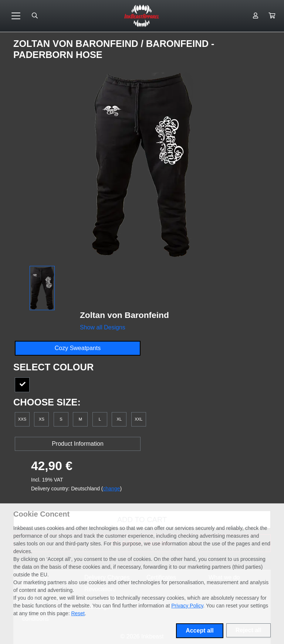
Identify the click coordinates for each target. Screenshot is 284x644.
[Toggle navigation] (16, 16)
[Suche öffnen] (35, 16)
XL (119, 419)
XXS (22, 419)
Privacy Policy (187, 606)
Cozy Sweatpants (78, 348)
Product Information (78, 444)
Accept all (200, 631)
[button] (272, 16)
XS (42, 419)
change (112, 489)
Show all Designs (103, 327)
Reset (78, 613)
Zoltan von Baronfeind (77, 44)
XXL (138, 419)
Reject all (248, 630)
